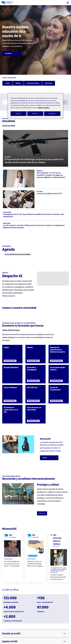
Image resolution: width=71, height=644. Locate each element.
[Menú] (68, 3)
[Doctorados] (49, 83)
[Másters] (18, 83)
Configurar (52, 114)
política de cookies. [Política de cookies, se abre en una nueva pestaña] (44, 108)
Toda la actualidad (9, 125)
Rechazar (35, 114)
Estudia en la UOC (11, 634)
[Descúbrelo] (11, 53)
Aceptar (19, 114)
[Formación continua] (33, 83)
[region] (35, 106)
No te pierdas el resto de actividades (16, 254)
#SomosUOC (9, 529)
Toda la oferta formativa (11, 330)
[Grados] (7, 83)
